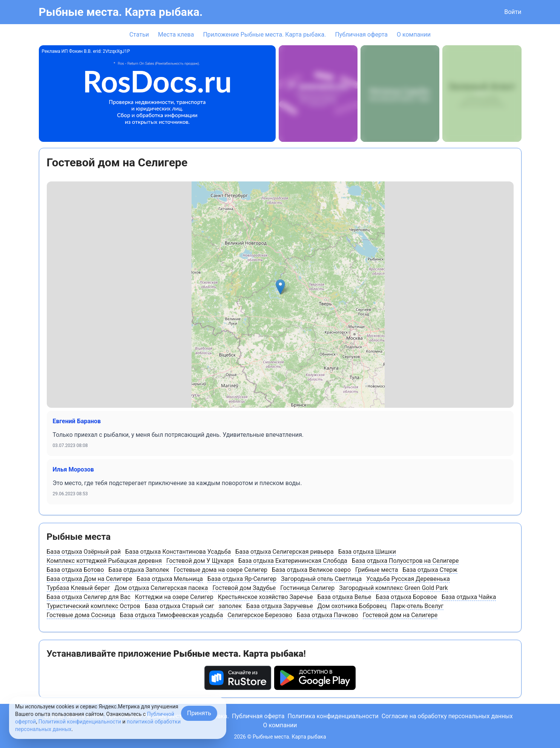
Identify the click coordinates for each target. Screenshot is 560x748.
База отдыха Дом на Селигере (90, 579)
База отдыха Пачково (328, 615)
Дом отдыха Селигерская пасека (161, 588)
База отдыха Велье (344, 597)
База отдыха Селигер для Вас (89, 597)
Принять (199, 713)
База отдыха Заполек (139, 570)
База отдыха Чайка (469, 597)
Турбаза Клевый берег (78, 588)
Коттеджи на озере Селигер (174, 597)
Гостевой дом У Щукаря (200, 561)
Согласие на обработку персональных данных (447, 716)
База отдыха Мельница (170, 579)
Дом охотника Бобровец (352, 606)
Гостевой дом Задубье (244, 588)
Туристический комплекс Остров (94, 606)
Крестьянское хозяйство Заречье (265, 597)
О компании (414, 35)
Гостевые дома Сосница (81, 615)
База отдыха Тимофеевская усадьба (172, 615)
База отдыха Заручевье (279, 606)
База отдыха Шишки (367, 552)
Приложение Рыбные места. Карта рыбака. (264, 35)
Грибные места (377, 570)
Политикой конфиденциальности (80, 722)
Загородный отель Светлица (321, 579)
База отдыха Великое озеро (311, 570)
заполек (230, 606)
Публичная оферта (361, 35)
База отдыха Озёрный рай (84, 552)
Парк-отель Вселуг (417, 606)
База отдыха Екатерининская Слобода (293, 561)
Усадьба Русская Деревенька (408, 579)
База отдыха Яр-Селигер (242, 579)
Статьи (139, 35)
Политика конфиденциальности (333, 716)
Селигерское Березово (260, 615)
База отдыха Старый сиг (180, 606)
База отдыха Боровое (407, 597)
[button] (280, 287)
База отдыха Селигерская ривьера (284, 552)
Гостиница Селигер (307, 588)
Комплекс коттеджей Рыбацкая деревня (104, 561)
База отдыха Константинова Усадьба (178, 552)
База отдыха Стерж (430, 570)
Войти (513, 12)
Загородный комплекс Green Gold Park (393, 588)
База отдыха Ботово (75, 570)
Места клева (176, 35)
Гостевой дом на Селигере (400, 615)
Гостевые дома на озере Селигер (221, 570)
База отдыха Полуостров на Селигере (405, 561)
